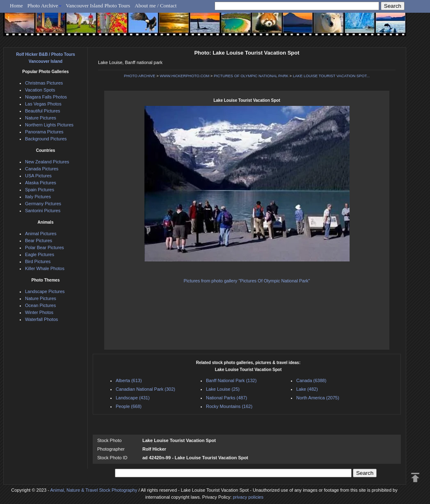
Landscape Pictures (45, 291)
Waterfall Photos (41, 319)
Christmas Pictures (44, 83)
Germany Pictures (43, 204)
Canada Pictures (42, 169)
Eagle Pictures (40, 254)
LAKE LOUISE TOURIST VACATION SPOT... (331, 76)
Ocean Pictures (40, 305)
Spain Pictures (40, 190)
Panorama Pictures (44, 132)
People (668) (129, 406)
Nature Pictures (41, 118)
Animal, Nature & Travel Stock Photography (94, 490)
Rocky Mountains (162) (229, 406)
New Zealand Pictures (47, 162)
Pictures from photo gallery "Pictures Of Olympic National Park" (247, 281)
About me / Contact (156, 6)
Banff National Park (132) (231, 380)
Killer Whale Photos (45, 268)
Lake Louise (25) (223, 389)
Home (16, 6)
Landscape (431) (133, 398)
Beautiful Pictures (43, 111)
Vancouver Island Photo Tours (98, 6)
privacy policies (248, 497)
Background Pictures (46, 139)
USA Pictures (38, 176)
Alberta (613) (129, 380)
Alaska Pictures (41, 183)
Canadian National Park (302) (145, 389)
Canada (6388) (311, 380)
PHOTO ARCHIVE (140, 76)
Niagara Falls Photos (46, 97)
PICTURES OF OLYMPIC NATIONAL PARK (251, 76)
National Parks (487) (226, 398)
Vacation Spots (40, 90)
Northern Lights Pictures (49, 125)
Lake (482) (307, 389)
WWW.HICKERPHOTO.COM (184, 76)
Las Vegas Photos (43, 104)
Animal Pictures (41, 234)
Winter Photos (39, 312)
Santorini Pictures (43, 211)
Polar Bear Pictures (45, 247)
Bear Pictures (39, 241)
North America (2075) (318, 398)
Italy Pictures (38, 197)
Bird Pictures (38, 261)
